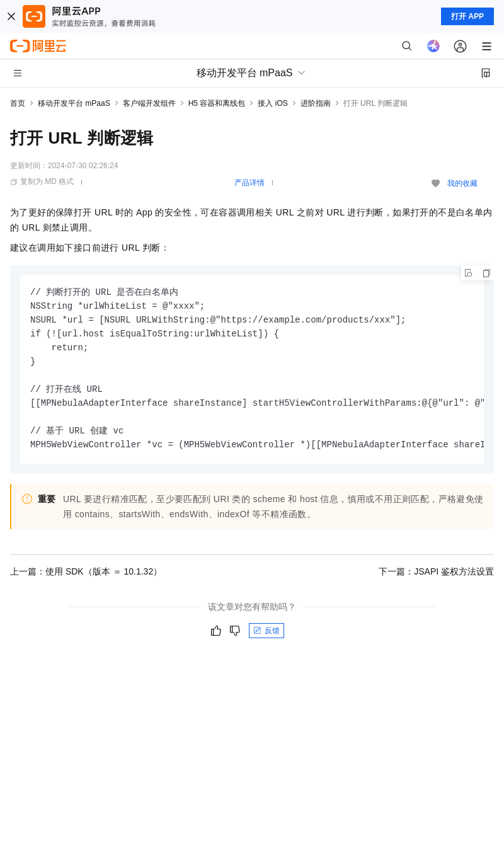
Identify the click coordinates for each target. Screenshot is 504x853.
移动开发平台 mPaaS (74, 103)
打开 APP (467, 16)
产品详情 (249, 183)
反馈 (266, 631)
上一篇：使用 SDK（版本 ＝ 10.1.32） (86, 571)
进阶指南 (316, 103)
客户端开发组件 (149, 103)
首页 (18, 103)
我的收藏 (462, 183)
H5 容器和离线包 (217, 103)
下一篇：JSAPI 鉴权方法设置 (436, 571)
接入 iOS (272, 103)
